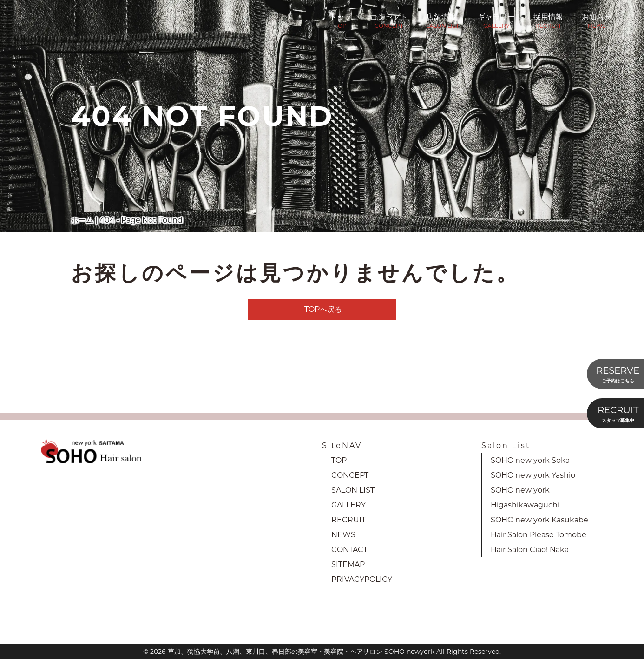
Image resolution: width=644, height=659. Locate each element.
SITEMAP (348, 564)
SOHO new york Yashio (533, 475)
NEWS (343, 535)
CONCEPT (350, 475)
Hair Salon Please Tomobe (539, 535)
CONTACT (349, 550)
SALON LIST (353, 490)
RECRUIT (348, 520)
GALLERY (348, 505)
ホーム (82, 220)
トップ (341, 20)
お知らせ (597, 20)
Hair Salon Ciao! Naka (530, 550)
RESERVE (618, 375)
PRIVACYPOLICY (362, 579)
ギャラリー (496, 20)
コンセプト (389, 20)
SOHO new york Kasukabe (539, 520)
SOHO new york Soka (530, 460)
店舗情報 (443, 20)
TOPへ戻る (323, 309)
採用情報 (548, 20)
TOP (339, 460)
